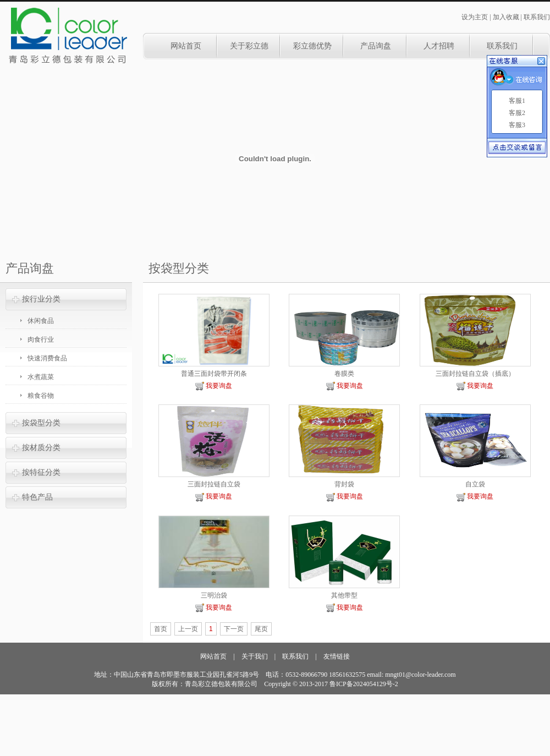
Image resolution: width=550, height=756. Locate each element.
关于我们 (255, 656)
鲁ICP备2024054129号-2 (364, 684)
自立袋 (475, 484)
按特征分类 (41, 472)
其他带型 (344, 595)
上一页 (188, 629)
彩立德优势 (312, 46)
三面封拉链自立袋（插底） (475, 374)
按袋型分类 (41, 423)
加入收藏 (506, 17)
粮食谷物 (41, 396)
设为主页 (475, 17)
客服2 (517, 113)
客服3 (517, 125)
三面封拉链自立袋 (214, 484)
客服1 (517, 101)
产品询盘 (376, 46)
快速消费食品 (47, 358)
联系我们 (537, 17)
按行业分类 (41, 299)
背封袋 (344, 484)
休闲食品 (41, 321)
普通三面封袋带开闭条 (214, 374)
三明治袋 (214, 595)
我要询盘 (214, 386)
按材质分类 (41, 448)
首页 (161, 629)
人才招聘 (439, 46)
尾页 (261, 629)
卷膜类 (344, 374)
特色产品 (37, 497)
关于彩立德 (249, 46)
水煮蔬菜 (41, 377)
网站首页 (186, 46)
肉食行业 (41, 339)
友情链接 (337, 656)
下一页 (234, 629)
